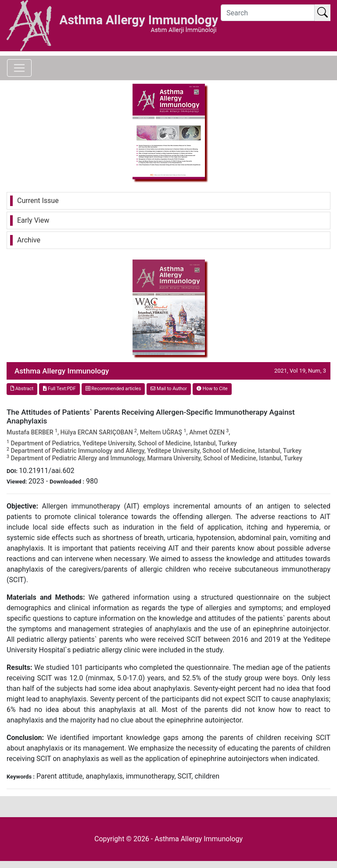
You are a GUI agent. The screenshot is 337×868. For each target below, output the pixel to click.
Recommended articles (113, 389)
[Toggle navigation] (19, 68)
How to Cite (212, 389)
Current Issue (38, 201)
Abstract (22, 389)
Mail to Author (169, 389)
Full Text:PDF (59, 389)
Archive (29, 240)
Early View (33, 220)
